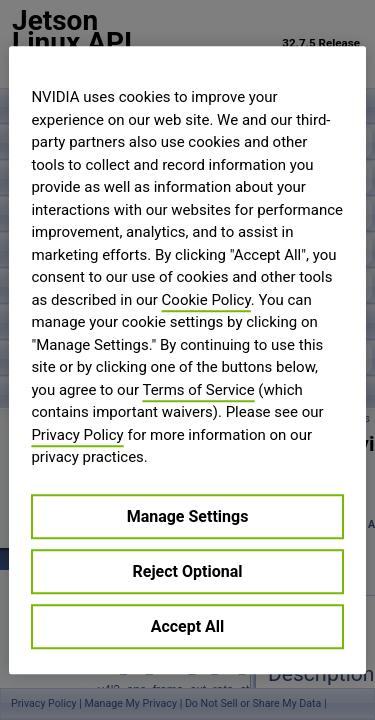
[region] (187, 360)
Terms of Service (198, 390)
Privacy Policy (77, 435)
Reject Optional (188, 571)
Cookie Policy (206, 300)
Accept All (188, 626)
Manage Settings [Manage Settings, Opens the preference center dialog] (188, 516)
